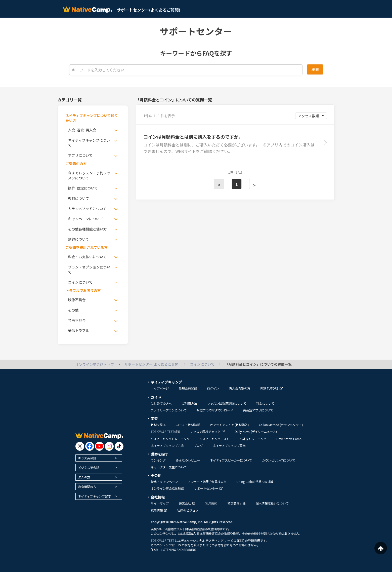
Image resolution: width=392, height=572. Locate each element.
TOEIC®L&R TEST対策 (166, 431)
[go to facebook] (90, 446)
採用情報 (159, 510)
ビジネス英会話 (89, 467)
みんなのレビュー (188, 460)
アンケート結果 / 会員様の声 (207, 482)
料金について (265, 403)
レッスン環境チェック (208, 431)
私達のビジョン (188, 510)
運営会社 (187, 503)
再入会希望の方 (240, 388)
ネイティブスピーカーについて (231, 460)
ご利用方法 (190, 403)
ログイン (213, 388)
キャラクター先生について (169, 467)
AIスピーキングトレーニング (170, 439)
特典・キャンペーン (164, 482)
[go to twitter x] (80, 446)
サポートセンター (208, 488)
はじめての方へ (161, 403)
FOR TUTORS (271, 388)
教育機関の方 (87, 487)
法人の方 (84, 477)
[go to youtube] (99, 446)
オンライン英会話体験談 (167, 488)
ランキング (158, 460)
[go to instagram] (109, 446)
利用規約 (211, 503)
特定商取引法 (237, 503)
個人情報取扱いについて (272, 503)
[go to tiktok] (119, 446)
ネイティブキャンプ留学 (95, 496)
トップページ (160, 388)
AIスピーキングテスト (214, 439)
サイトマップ (160, 503)
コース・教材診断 (188, 425)
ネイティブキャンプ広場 (167, 446)
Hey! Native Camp (289, 439)
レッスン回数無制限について (227, 403)
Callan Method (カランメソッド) (281, 425)
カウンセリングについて (279, 460)
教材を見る (158, 425)
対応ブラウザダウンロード (215, 410)
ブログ (198, 446)
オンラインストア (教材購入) (229, 425)
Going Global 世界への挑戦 (255, 482)
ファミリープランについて (169, 410)
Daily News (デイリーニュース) (256, 431)
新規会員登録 (188, 388)
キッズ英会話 (87, 458)
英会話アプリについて (258, 410)
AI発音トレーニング (253, 439)
